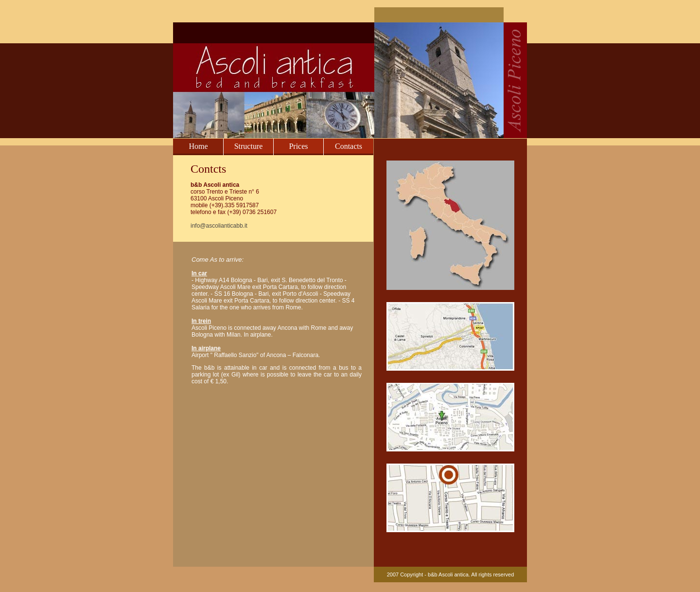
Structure (249, 146)
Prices (298, 146)
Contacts (349, 146)
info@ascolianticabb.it (219, 226)
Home (198, 146)
